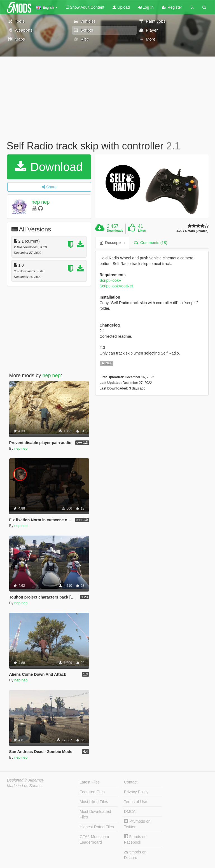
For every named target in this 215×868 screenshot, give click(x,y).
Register (172, 7)
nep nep (40, 202)
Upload (121, 7)
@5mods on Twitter (137, 824)
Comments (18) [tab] (151, 243)
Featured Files (92, 792)
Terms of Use (135, 802)
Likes (142, 231)
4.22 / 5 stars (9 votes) (192, 231)
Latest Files (90, 782)
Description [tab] (112, 243)
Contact (131, 782)
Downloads (115, 231)
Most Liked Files (94, 802)
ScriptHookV (111, 280)
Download (49, 167)
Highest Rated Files (97, 827)
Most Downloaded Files (95, 814)
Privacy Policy (136, 792)
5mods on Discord (135, 855)
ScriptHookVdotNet (116, 286)
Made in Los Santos (24, 786)
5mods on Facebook (135, 839)
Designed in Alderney (26, 780)
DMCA (130, 811)
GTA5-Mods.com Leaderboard (94, 839)
